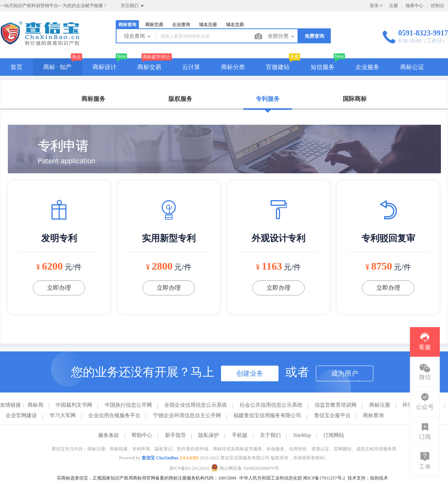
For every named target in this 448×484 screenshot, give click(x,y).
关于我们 (270, 435)
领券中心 (414, 6)
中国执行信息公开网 (128, 405)
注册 (393, 6)
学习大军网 (63, 415)
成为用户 (345, 373)
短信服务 (323, 67)
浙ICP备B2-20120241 (189, 468)
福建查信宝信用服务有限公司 (267, 415)
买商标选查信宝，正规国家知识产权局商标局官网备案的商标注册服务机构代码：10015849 (146, 478)
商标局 (35, 405)
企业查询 (181, 25)
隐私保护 (209, 435)
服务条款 (109, 435)
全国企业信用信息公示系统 (196, 405)
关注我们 (133, 6)
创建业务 (250, 373)
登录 (374, 6)
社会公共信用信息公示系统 (271, 405)
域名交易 (235, 25)
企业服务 (367, 67)
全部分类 (281, 37)
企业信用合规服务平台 (114, 415)
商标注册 (380, 405)
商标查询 (127, 25)
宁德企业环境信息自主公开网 (187, 415)
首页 (16, 67)
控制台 (438, 6)
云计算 (191, 67)
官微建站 (278, 67)
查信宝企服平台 (332, 415)
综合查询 (138, 37)
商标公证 (412, 67)
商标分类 (233, 67)
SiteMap (302, 435)
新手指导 (175, 435)
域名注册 (208, 25)
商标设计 (105, 67)
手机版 (240, 435)
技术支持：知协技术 (368, 478)
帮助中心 (142, 435)
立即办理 (59, 288)
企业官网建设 (21, 415)
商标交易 (154, 25)
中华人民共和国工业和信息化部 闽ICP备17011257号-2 (292, 478)
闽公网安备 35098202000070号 (245, 468)
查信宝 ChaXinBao (160, 458)
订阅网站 (334, 435)
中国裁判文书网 (74, 405)
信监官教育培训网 (336, 405)
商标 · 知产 (57, 67)
